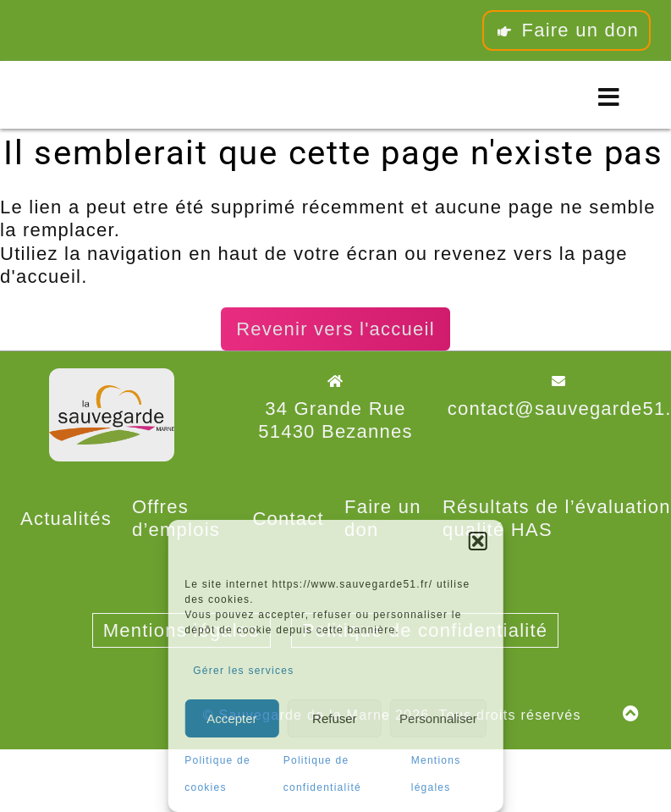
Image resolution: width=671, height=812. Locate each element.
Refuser (335, 718)
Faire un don (566, 30)
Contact (288, 519)
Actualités (66, 519)
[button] (478, 541)
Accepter (231, 718)
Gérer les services (243, 671)
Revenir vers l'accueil (335, 329)
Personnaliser (438, 718)
